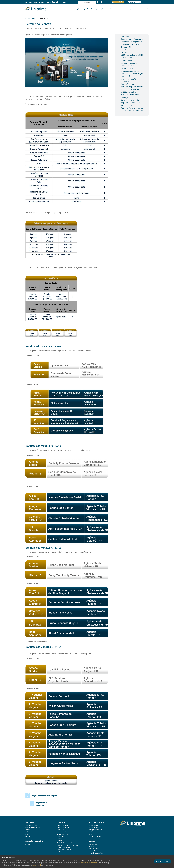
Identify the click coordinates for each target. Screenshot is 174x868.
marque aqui (36, 865)
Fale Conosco (93, 844)
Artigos (28, 844)
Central (28, 830)
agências (104, 9)
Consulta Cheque (94, 828)
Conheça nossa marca (130, 71)
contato (146, 9)
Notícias (28, 836)
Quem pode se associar (130, 100)
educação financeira (116, 9)
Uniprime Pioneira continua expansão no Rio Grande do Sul (132, 111)
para (28, 2)
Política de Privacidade (89, 863)
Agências (28, 832)
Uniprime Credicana (63, 832)
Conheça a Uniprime (31, 825)
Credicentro (61, 836)
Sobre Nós (125, 36)
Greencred (60, 841)
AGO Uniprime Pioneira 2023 (132, 55)
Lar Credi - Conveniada (64, 852)
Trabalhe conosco (94, 849)
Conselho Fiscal (127, 76)
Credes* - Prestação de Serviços (67, 843)
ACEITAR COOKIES (163, 861)
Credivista (60, 839)
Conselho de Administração (132, 74)
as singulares (77, 9)
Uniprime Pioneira (30, 18)
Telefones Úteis (93, 832)
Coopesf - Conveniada (64, 847)
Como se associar (128, 66)
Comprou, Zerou (127, 68)
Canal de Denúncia (94, 851)
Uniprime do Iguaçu (63, 828)
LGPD (90, 834)
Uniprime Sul (61, 830)
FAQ (27, 834)
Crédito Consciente (128, 84)
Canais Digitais (93, 825)
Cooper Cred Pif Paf (63, 834)
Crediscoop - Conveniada (65, 850)
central (139, 9)
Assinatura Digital (134, 2)
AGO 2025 (124, 52)
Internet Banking (118, 2)
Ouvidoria (92, 846)
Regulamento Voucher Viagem (44, 796)
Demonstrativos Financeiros (132, 39)
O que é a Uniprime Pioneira (132, 87)
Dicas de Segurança (95, 836)
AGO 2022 (124, 50)
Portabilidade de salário (96, 853)
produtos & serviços (91, 9)
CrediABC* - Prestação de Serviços (67, 845)
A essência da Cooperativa (131, 42)
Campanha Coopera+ (129, 63)
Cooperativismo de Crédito (33, 828)
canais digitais (129, 9)
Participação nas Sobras (96, 830)
